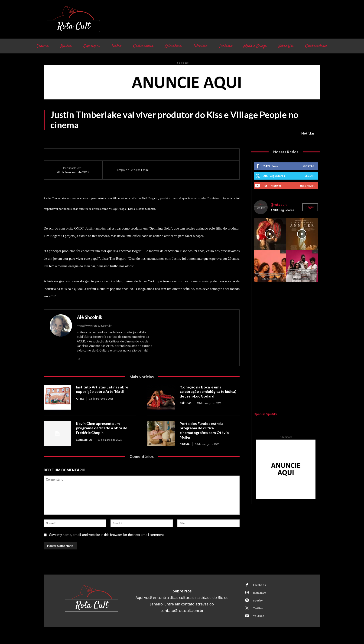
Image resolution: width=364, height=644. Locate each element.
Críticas (186, 404)
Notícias (308, 133)
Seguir (310, 176)
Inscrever (307, 186)
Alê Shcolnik (90, 317)
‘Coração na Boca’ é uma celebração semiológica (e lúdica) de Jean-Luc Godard (210, 392)
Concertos (84, 440)
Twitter (259, 612)
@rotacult (279, 205)
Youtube (260, 621)
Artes (80, 399)
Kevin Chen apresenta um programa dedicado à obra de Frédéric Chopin (102, 429)
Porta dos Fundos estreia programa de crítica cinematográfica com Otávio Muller (206, 431)
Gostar (309, 166)
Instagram (261, 595)
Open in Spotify (265, 414)
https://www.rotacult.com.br (94, 326)
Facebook (261, 586)
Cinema (185, 445)
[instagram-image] (270, 234)
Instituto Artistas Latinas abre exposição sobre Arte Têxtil (104, 390)
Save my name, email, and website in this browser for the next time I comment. (107, 536)
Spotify (259, 603)
